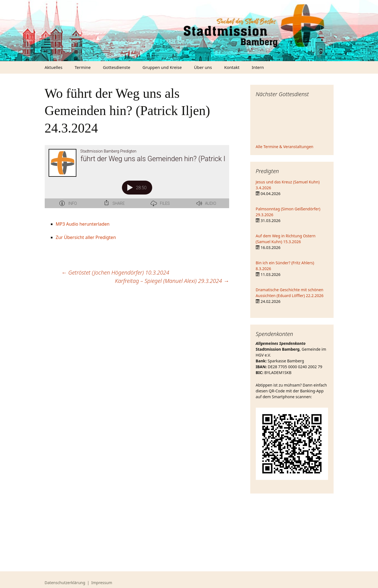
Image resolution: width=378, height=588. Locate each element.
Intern (258, 67)
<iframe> (292, 121)
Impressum (102, 583)
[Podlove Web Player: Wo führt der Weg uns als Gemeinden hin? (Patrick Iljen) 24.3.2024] (137, 180)
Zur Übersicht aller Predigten (86, 237)
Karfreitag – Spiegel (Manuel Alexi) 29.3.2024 (172, 281)
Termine (83, 67)
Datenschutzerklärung (65, 583)
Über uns (203, 67)
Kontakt (232, 67)
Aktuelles (54, 67)
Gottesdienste (117, 67)
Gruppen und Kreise (162, 67)
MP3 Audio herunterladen (83, 224)
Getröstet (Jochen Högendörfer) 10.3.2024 (115, 272)
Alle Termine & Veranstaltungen (285, 147)
